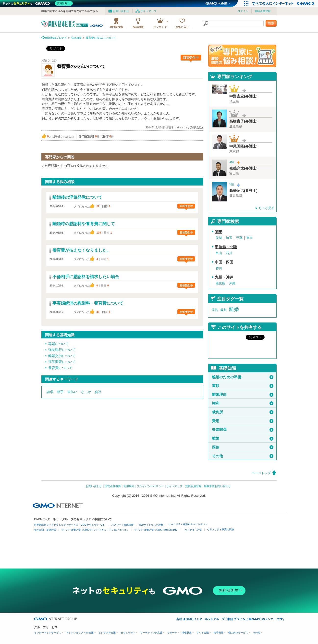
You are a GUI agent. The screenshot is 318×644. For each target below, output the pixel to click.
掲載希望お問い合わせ (217, 486)
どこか (86, 392)
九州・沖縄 (224, 277)
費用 (243, 421)
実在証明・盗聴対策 (45, 530)
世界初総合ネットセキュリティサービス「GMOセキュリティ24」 (70, 525)
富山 (219, 253)
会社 (98, 392)
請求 (50, 392)
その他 (243, 456)
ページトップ (261, 473)
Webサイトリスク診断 (151, 525)
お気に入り (182, 27)
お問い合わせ (121, 11)
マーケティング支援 (151, 633)
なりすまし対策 (193, 530)
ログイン (243, 11)
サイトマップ (148, 11)
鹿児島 (220, 283)
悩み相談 (138, 27)
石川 (229, 253)
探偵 (243, 447)
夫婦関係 (243, 430)
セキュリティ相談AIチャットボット (188, 524)
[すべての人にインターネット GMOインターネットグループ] (284, 3)
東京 (249, 238)
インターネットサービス (48, 633)
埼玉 (229, 238)
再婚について (59, 344)
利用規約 (129, 486)
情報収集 (187, 633)
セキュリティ (128, 633)
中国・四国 (224, 262)
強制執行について (62, 350)
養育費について (60, 368)
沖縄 (232, 283)
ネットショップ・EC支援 (80, 633)
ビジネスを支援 (107, 633)
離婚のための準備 (243, 377)
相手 (60, 392)
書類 (243, 386)
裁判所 (243, 412)
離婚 (234, 309)
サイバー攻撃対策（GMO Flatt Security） (157, 530)
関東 (219, 232)
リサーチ (172, 633)
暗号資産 (219, 633)
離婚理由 (243, 395)
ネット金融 (203, 633)
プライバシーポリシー (150, 486)
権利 (243, 403)
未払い (72, 392)
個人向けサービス (238, 633)
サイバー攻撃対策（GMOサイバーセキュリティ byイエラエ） (95, 530)
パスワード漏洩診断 (122, 525)
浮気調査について (62, 362)
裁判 (223, 310)
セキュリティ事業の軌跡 (220, 529)
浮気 (215, 310)
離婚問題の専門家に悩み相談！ (242, 56)
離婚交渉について (62, 356)
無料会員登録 (263, 11)
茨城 (219, 238)
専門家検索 (116, 27)
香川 (219, 268)
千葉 (239, 238)
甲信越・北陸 (226, 247)
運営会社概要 (113, 486)
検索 (271, 23)
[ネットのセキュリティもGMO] (38, 3)
